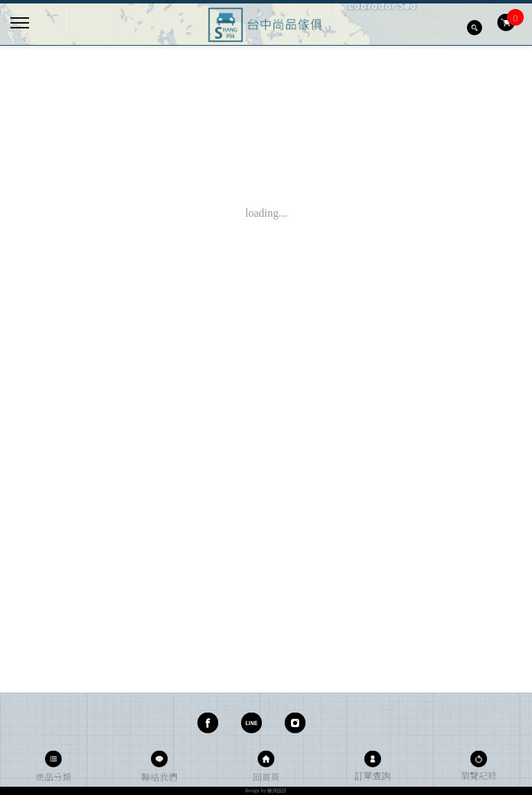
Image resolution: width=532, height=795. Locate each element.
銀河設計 (277, 791)
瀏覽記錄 (479, 775)
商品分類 (53, 777)
